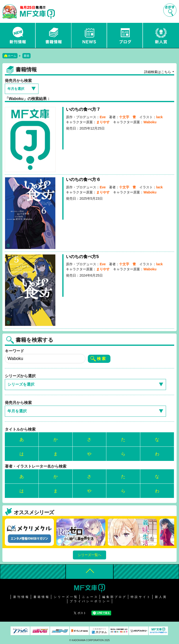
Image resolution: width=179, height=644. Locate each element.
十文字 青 (128, 117)
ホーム (12, 56)
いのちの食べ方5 (82, 257)
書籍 (26, 56)
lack (159, 117)
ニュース (89, 35)
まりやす (103, 122)
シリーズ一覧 (66, 597)
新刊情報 (18, 35)
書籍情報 (54, 35)
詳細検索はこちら (158, 72)
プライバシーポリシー (90, 601)
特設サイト (141, 597)
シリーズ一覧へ (89, 555)
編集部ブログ (115, 597)
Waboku (150, 122)
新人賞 (161, 35)
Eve (103, 117)
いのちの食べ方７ (83, 109)
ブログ (125, 35)
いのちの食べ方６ (83, 180)
